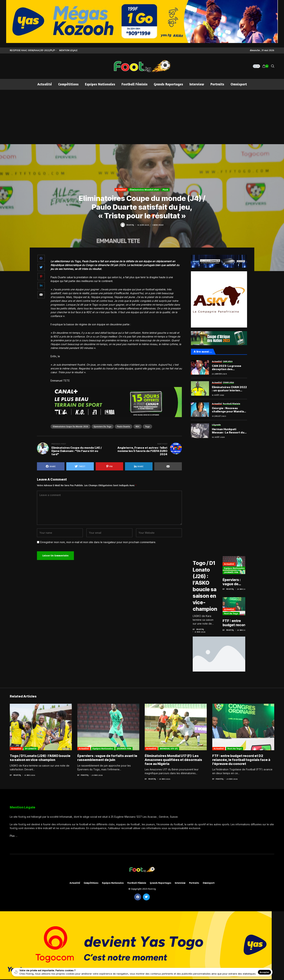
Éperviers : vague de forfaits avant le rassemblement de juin (238, 583)
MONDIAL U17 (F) (169, 748)
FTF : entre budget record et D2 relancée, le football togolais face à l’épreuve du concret (238, 624)
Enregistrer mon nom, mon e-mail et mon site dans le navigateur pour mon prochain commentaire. (98, 542)
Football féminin (137, 883)
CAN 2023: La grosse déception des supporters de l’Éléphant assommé (229, 368)
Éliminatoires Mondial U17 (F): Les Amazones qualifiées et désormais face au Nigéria (173, 759)
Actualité (121, 190)
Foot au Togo (233, 614)
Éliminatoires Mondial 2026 (144, 190)
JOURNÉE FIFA (233, 573)
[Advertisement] (142, 117)
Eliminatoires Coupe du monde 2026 (71, 426)
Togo (147, 426)
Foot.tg (130, 225)
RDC (138, 426)
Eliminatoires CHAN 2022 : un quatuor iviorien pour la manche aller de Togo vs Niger (229, 389)
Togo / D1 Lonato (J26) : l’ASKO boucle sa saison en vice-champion (206, 588)
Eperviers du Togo (103, 426)
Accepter (264, 972)
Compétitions (91, 883)
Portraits (194, 883)
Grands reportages (160, 883)
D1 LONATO (200, 557)
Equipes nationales (236, 569)
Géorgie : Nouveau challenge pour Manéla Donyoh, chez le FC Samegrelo (228, 410)
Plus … (14, 835)
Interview (180, 883)
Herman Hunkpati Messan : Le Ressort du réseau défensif (228, 431)
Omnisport (209, 883)
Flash (165, 190)
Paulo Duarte (124, 426)
